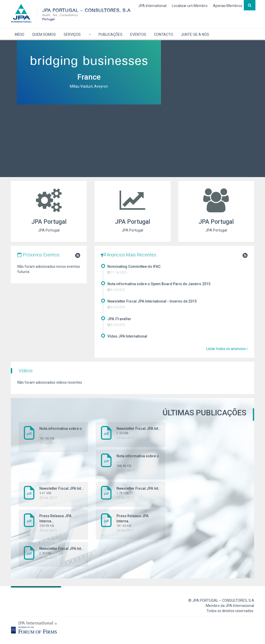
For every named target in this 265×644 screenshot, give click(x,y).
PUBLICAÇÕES (111, 34)
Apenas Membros (228, 6)
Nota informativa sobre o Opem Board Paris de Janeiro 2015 (159, 284)
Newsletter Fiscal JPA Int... (131, 433)
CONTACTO (164, 34)
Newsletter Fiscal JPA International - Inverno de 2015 (152, 301)
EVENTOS (138, 34)
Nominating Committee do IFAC (134, 267)
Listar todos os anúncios (227, 349)
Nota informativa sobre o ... (54, 436)
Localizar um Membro (190, 6)
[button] (90, 34)
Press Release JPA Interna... (54, 523)
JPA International (152, 6)
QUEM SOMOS (44, 34)
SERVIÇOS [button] (72, 34)
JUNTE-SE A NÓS (195, 34)
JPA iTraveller (119, 319)
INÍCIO (20, 34)
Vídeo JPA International (127, 336)
